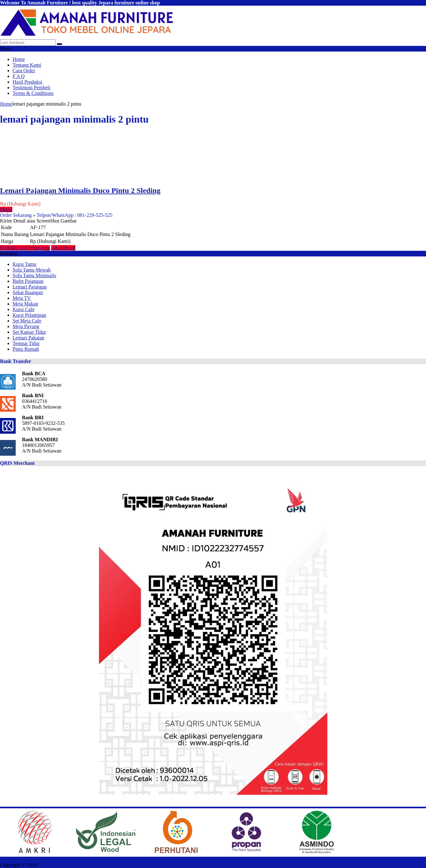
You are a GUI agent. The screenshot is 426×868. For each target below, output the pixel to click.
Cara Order (24, 71)
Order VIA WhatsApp (25, 248)
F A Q (19, 76)
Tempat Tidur (26, 343)
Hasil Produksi (27, 82)
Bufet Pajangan (28, 281)
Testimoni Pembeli (31, 88)
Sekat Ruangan (28, 292)
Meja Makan (25, 304)
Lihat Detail (63, 248)
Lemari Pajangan (30, 287)
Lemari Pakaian (28, 338)
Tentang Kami (27, 65)
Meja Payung (26, 326)
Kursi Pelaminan (29, 315)
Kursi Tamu (24, 264)
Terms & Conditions (33, 93)
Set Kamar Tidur (29, 332)
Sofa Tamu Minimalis (34, 275)
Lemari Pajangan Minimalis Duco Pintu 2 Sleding (80, 190)
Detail (6, 209)
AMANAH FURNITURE (64, 865)
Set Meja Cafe (27, 321)
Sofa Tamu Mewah (32, 270)
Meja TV (22, 298)
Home (19, 59)
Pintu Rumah (26, 349)
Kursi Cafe (24, 309)
